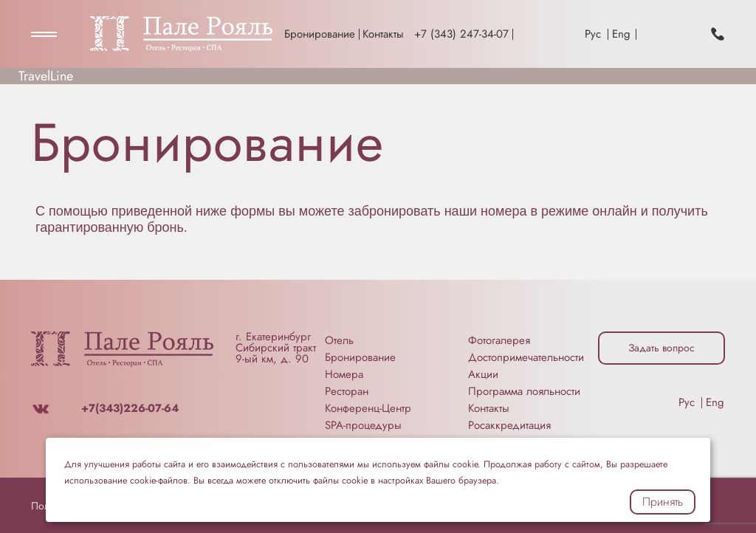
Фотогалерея (499, 340)
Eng (621, 34)
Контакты (383, 34)
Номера (344, 374)
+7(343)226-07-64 (130, 408)
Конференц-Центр (368, 408)
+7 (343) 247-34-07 (461, 34)
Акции (483, 374)
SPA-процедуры (363, 425)
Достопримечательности (526, 357)
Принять (663, 502)
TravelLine (46, 76)
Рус (593, 34)
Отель (339, 340)
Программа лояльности (524, 391)
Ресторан (347, 391)
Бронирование (320, 34)
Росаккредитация (509, 425)
